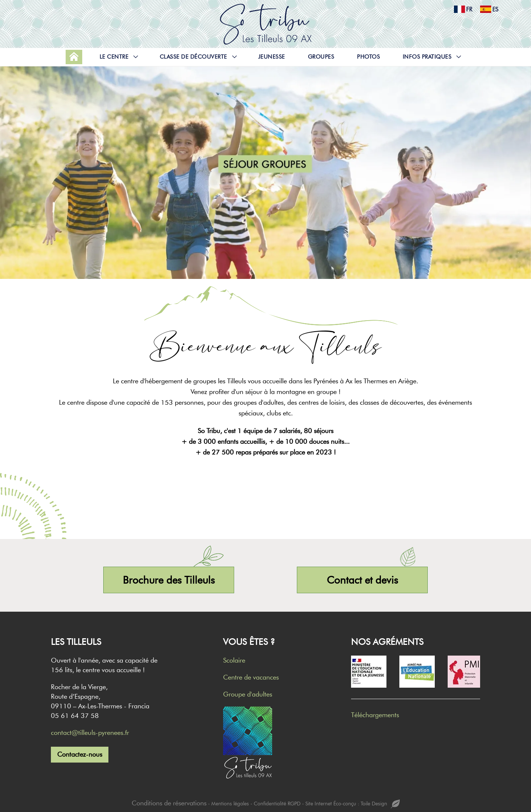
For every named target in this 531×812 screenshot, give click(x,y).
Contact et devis (362, 580)
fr (461, 9)
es (487, 9)
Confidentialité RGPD (277, 804)
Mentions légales (230, 804)
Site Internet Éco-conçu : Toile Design (353, 804)
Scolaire (234, 660)
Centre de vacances (251, 677)
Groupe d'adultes (248, 694)
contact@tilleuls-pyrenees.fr (90, 733)
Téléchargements (375, 715)
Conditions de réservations (169, 803)
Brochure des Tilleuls (169, 580)
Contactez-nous (80, 754)
